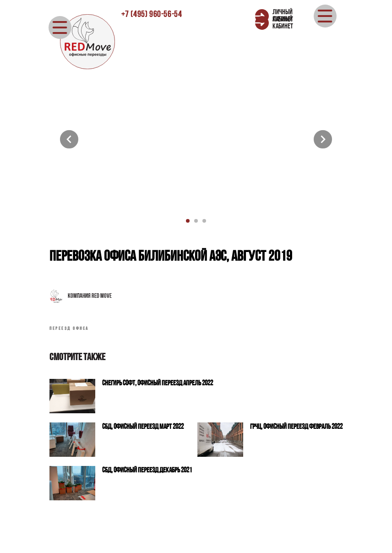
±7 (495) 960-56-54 (152, 15)
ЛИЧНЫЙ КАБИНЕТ (283, 23)
